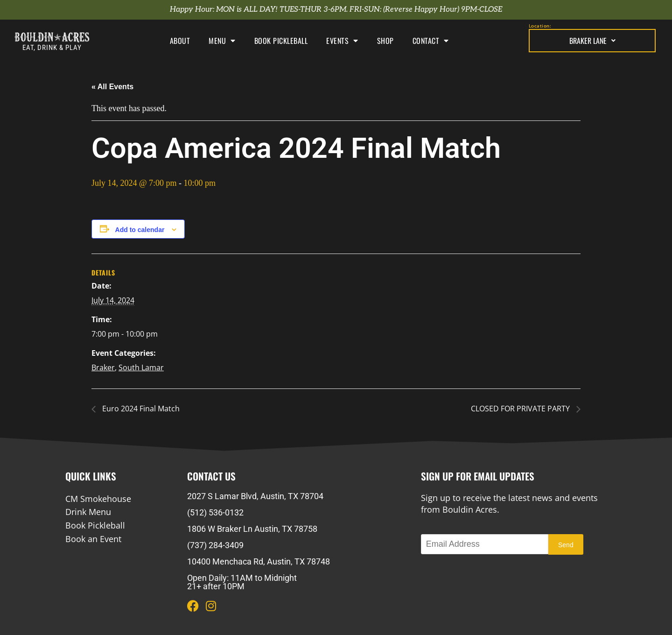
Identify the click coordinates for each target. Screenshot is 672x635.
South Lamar (141, 367)
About (180, 41)
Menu (222, 41)
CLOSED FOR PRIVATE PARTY (521, 409)
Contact (431, 41)
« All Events (112, 87)
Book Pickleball (281, 41)
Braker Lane (592, 41)
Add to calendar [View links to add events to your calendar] (140, 230)
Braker (103, 367)
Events (342, 41)
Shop (385, 41)
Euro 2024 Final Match (140, 409)
